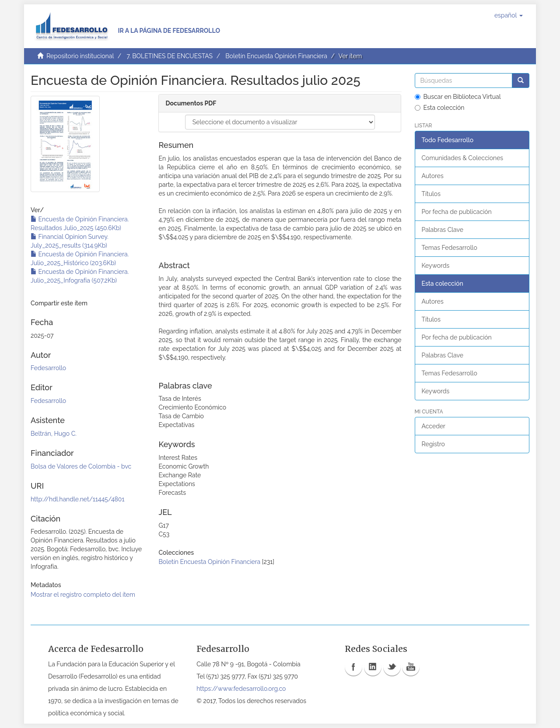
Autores (433, 176)
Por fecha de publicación (457, 212)
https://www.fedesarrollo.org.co (241, 689)
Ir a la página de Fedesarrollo (169, 31)
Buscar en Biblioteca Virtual (458, 97)
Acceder (434, 426)
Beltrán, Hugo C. (54, 434)
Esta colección (440, 108)
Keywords (436, 266)
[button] (509, 15)
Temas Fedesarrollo (450, 248)
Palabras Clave (443, 230)
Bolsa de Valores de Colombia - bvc (81, 466)
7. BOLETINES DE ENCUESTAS (170, 56)
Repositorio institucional (80, 56)
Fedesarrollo (48, 368)
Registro (433, 444)
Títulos (431, 194)
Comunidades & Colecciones (463, 158)
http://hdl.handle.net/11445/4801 (77, 499)
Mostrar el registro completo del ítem (83, 595)
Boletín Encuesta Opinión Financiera (276, 56)
